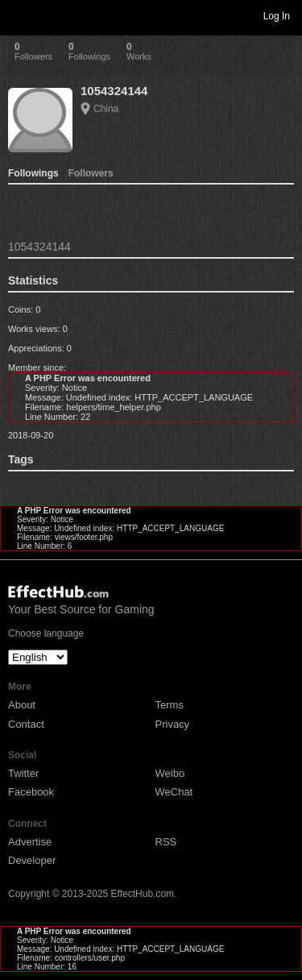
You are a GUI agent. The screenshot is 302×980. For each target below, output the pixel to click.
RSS (166, 842)
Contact (26, 724)
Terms (170, 705)
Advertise (30, 842)
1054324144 (114, 91)
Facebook (31, 792)
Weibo (170, 773)
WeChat (174, 792)
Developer (32, 860)
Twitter (23, 773)
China (106, 109)
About (22, 705)
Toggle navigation (19, 15)
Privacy (173, 724)
